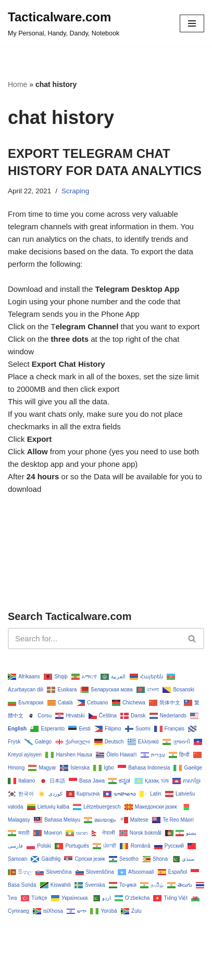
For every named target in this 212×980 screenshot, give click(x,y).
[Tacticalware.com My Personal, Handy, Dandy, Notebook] (64, 23)
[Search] (94, 638)
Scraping (75, 191)
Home (17, 84)
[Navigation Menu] (192, 23)
